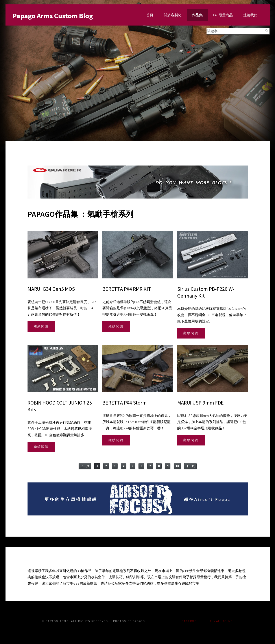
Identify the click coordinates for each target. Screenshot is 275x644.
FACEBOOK (190, 621)
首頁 (150, 15)
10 (177, 466)
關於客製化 (173, 15)
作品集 (197, 15)
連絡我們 (250, 15)
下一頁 (190, 466)
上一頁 (85, 466)
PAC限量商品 (223, 15)
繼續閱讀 (41, 326)
